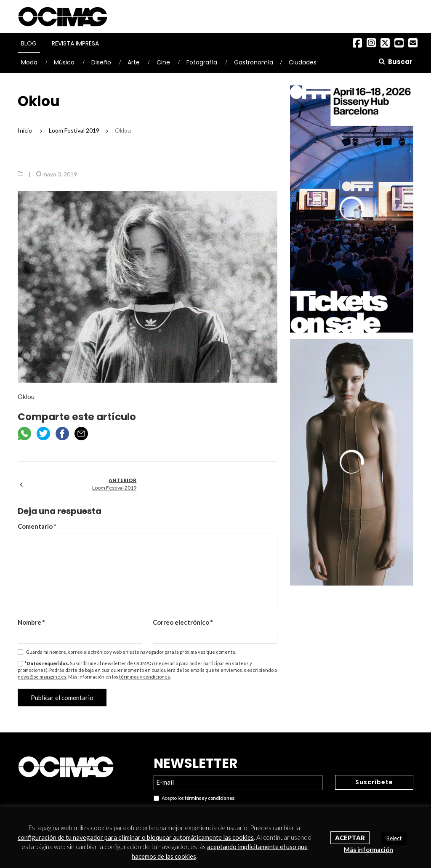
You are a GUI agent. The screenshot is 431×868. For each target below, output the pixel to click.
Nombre (31, 622)
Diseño (101, 62)
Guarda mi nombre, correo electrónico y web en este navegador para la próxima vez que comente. (131, 652)
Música (64, 62)
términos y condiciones (145, 677)
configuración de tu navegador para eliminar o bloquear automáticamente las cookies (136, 837)
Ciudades (303, 62)
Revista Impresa (75, 43)
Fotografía (202, 62)
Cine (163, 62)
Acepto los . (194, 798)
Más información (368, 849)
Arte (134, 62)
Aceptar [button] (350, 838)
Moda (29, 62)
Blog (29, 43)
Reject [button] (394, 838)
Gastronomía (254, 62)
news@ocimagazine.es (42, 677)
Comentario (37, 526)
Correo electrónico (183, 622)
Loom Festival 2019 (114, 488)
